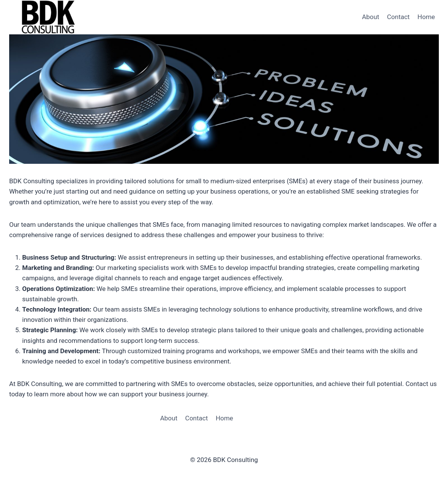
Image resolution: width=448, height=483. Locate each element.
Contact (398, 17)
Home (426, 17)
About (371, 17)
